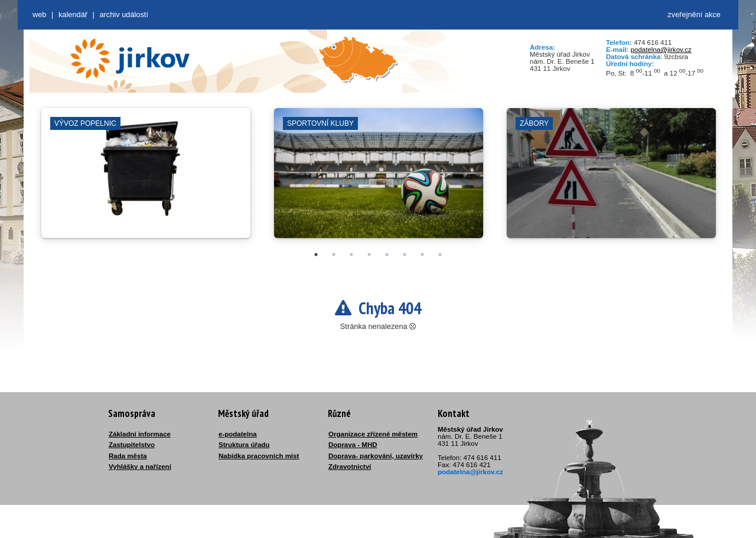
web (39, 14)
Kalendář (73, 14)
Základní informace (140, 434)
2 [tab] (334, 255)
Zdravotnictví (350, 467)
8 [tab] (440, 255)
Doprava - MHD (353, 445)
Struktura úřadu (244, 445)
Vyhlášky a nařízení (140, 467)
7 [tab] (422, 255)
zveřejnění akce (694, 14)
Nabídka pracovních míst (259, 456)
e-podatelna (238, 434)
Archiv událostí (124, 14)
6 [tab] (405, 255)
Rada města (128, 456)
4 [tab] (369, 255)
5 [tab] (387, 255)
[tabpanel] (146, 179)
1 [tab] (316, 255)
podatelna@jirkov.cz (661, 50)
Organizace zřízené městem (373, 434)
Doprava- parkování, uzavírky (376, 456)
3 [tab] (351, 255)
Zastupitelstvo (132, 445)
